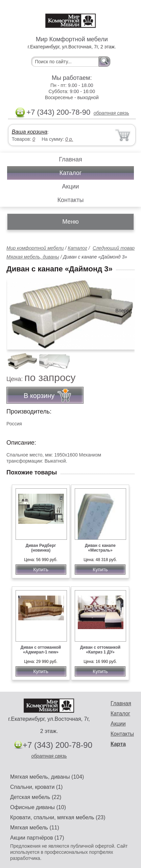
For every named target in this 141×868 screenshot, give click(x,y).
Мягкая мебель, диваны (33, 257)
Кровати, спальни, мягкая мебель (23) (58, 817)
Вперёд (124, 311)
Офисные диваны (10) (38, 807)
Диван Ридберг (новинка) (41, 548)
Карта (118, 744)
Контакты (71, 200)
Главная (70, 159)
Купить (41, 570)
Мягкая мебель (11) (35, 828)
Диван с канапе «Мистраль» (100, 548)
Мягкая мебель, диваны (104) (47, 777)
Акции (70, 186)
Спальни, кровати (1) (36, 787)
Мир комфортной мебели (35, 248)
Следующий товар (114, 248)
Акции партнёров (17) (37, 838)
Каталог (70, 173)
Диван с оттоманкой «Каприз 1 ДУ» (100, 650)
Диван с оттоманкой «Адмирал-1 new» (41, 650)
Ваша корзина (30, 132)
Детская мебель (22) (36, 797)
